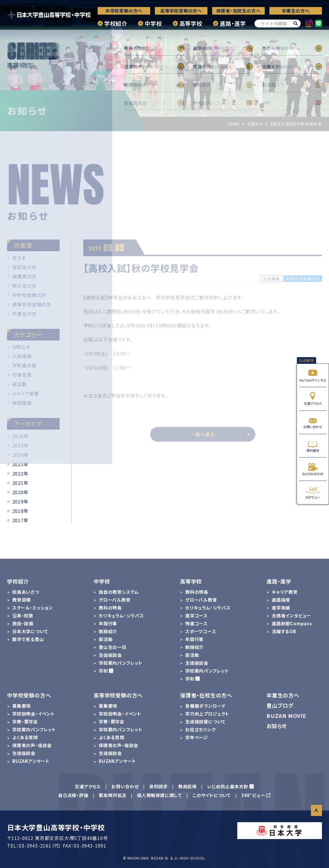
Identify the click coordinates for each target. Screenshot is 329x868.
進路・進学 (233, 23)
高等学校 (191, 23)
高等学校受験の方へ (181, 11)
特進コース (196, 623)
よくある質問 (25, 737)
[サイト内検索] (278, 24)
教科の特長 (110, 608)
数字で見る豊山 (28, 639)
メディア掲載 (26, 393)
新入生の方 (24, 286)
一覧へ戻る (221, 434)
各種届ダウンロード (205, 706)
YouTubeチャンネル (313, 375)
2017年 (20, 520)
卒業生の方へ (296, 11)
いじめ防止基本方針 (228, 786)
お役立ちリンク (200, 729)
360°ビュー (313, 493)
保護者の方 (24, 276)
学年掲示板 (25, 365)
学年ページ (197, 737)
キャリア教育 (285, 592)
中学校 (153, 23)
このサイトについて (212, 795)
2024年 (20, 455)
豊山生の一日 (113, 647)
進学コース (196, 616)
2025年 (20, 445)
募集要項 (21, 706)
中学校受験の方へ (124, 11)
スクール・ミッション (33, 608)
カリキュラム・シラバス (121, 616)
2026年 (20, 436)
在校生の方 (24, 267)
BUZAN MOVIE (313, 469)
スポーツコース (201, 631)
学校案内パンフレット (121, 663)
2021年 (20, 483)
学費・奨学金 (25, 722)
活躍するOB (284, 631)
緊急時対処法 (113, 795)
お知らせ (21, 347)
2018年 (20, 511)
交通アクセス (313, 399)
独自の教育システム (119, 592)
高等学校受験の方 (32, 304)
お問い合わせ (313, 422)
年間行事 (108, 623)
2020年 (20, 492)
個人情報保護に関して (160, 795)
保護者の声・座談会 (32, 745)
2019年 (20, 501)
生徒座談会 (110, 655)
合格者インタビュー (291, 616)
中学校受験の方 (29, 295)
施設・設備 (23, 623)
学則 (103, 671)
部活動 (20, 384)
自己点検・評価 (73, 795)
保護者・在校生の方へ (238, 11)
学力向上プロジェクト (207, 714)
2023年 (20, 464)
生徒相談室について (205, 722)
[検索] (295, 24)
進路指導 (281, 600)
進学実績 (281, 608)
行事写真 (22, 375)
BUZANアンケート (31, 761)
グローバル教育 (115, 600)
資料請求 (313, 446)
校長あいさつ (26, 592)
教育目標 (21, 600)
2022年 (20, 473)
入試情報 (22, 356)
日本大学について (30, 631)
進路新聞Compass (292, 623)
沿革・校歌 (23, 616)
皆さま (19, 258)
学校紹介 (116, 23)
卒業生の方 (24, 314)
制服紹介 (108, 631)
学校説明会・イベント (34, 714)
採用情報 (22, 403)
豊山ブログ (280, 705)
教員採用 (187, 786)
